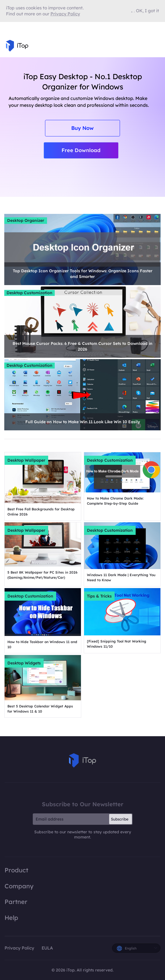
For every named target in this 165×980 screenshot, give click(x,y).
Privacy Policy (19, 948)
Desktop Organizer (26, 220)
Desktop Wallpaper (26, 460)
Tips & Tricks (99, 596)
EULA (47, 948)
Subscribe (120, 819)
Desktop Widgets (24, 663)
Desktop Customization (29, 293)
